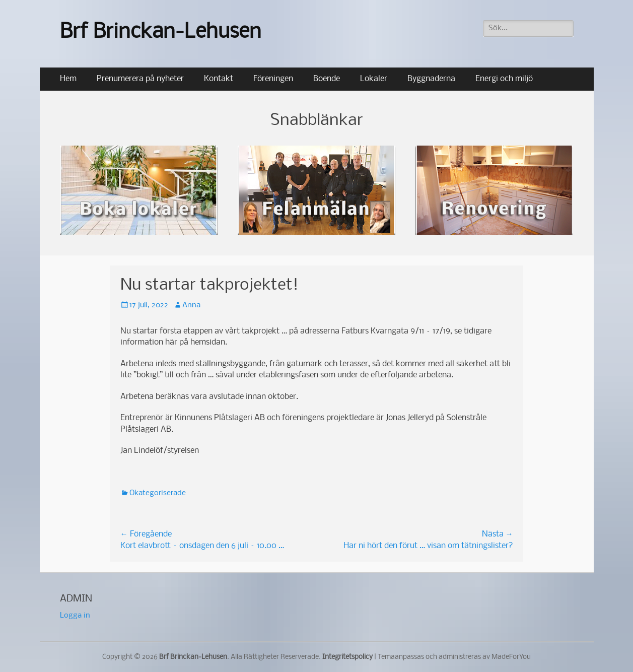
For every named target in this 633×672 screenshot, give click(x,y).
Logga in (75, 616)
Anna (191, 305)
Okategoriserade (158, 493)
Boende (327, 79)
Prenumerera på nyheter (140, 79)
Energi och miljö (504, 79)
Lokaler (374, 79)
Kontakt (219, 79)
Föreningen (273, 79)
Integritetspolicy (347, 657)
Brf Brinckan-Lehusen (161, 32)
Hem (68, 79)
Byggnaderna (431, 79)
